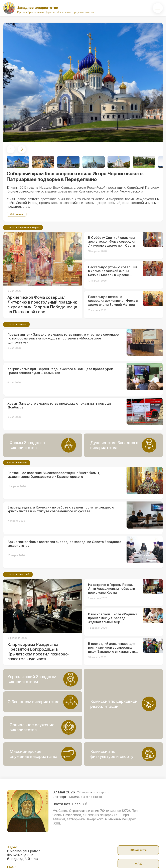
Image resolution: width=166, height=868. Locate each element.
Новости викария (17, 489)
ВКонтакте (138, 830)
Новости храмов (16, 351)
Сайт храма (17, 214)
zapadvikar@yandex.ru (24, 851)
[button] (11, 149)
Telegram (138, 857)
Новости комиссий (18, 601)
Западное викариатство (38, 8)
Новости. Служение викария (23, 254)
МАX (138, 844)
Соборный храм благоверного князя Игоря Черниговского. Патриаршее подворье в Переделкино (75, 176)
